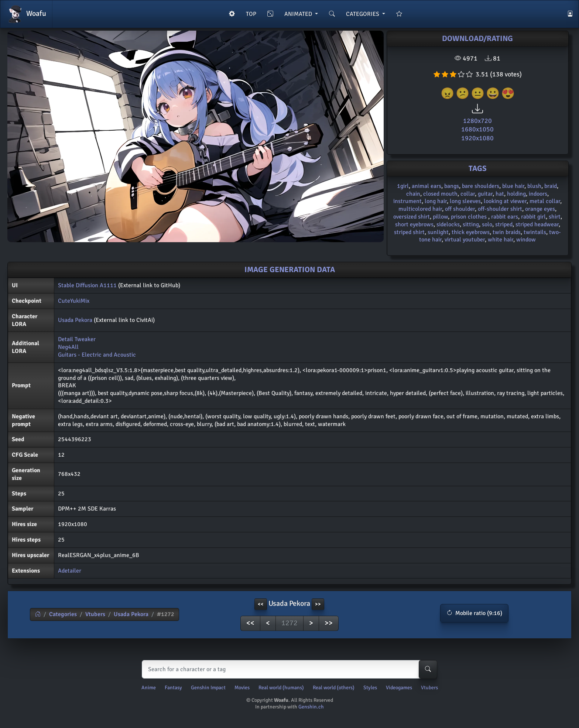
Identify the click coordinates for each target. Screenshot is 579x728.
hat (500, 194)
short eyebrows (414, 224)
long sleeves (465, 201)
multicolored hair (420, 209)
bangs (452, 186)
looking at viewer (505, 201)
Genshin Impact (208, 688)
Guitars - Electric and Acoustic (97, 355)
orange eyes (540, 209)
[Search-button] (428, 669)
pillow (440, 217)
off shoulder (460, 209)
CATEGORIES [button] (363, 14)
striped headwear (537, 224)
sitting (471, 224)
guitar (485, 194)
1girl (403, 186)
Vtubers (95, 614)
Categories (63, 614)
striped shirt (409, 232)
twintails (535, 232)
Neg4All (68, 347)
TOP (251, 14)
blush (534, 186)
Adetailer (70, 571)
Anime (149, 688)
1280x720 (477, 121)
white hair (501, 240)
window (526, 240)
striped (504, 224)
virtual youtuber (465, 240)
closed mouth (440, 194)
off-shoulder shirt (500, 209)
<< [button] (261, 604)
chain (413, 194)
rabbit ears (505, 217)
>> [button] (318, 604)
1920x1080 (477, 138)
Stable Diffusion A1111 (87, 285)
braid (551, 186)
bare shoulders (481, 186)
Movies (242, 688)
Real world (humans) (281, 688)
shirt (555, 217)
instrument (407, 201)
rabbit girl (533, 217)
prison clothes (470, 217)
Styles (370, 688)
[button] (474, 613)
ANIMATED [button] (299, 14)
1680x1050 (477, 129)
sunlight (438, 232)
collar (468, 194)
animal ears (426, 186)
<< (250, 623)
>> (329, 623)
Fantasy (173, 688)
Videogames (399, 688)
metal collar (545, 201)
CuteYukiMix (74, 301)
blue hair (513, 186)
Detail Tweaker (77, 339)
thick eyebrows (471, 232)
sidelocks (448, 224)
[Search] (288, 669)
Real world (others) (334, 688)
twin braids (507, 232)
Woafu (26, 14)
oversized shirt (412, 217)
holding (516, 194)
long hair (436, 201)
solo (487, 224)
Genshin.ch (311, 707)
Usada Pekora (75, 320)
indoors (538, 194)
